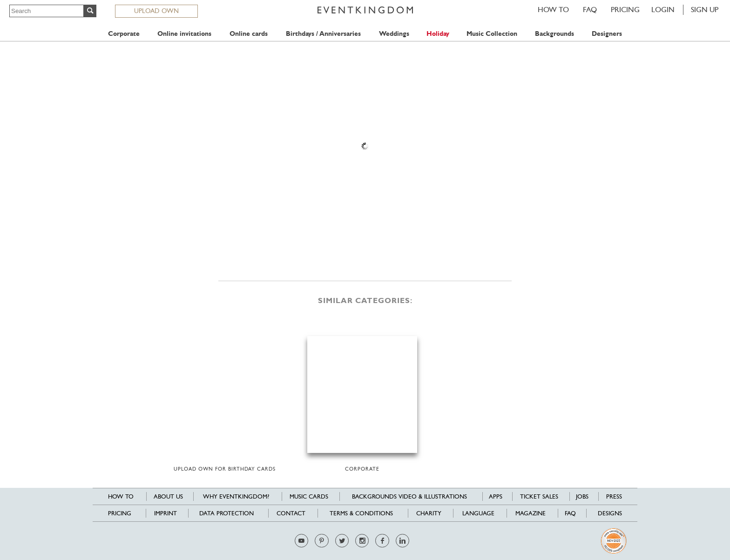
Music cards (309, 496)
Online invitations (184, 34)
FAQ (590, 10)
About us (168, 496)
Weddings (394, 34)
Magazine (531, 513)
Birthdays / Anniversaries (323, 34)
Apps (496, 496)
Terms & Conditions (361, 513)
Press (614, 496)
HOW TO (553, 10)
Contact (291, 513)
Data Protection (226, 513)
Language (478, 513)
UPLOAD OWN (156, 11)
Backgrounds (554, 34)
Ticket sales (539, 496)
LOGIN (663, 10)
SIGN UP (705, 10)
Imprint (166, 513)
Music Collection (492, 34)
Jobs (582, 496)
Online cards (249, 34)
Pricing (625, 10)
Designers (607, 34)
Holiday (438, 34)
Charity (429, 513)
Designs (610, 513)
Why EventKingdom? (236, 496)
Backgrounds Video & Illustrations (409, 496)
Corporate (124, 34)
